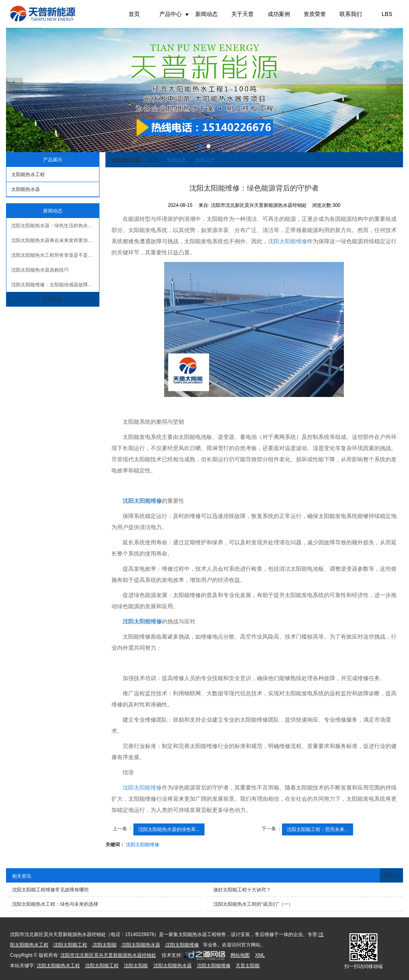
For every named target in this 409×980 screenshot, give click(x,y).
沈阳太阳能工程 (70, 945)
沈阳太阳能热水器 (141, 945)
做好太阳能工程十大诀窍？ (242, 890)
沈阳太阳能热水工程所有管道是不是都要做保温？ (55, 255)
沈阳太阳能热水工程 (58, 966)
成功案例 (279, 14)
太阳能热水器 (26, 189)
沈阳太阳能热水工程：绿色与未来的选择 (55, 904)
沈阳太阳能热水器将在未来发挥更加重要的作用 (55, 240)
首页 (134, 14)
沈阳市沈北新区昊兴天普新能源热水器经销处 (108, 955)
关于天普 (242, 14)
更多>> (391, 875)
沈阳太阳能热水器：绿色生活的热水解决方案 (55, 226)
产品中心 (171, 14)
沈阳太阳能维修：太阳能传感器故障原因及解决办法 (55, 285)
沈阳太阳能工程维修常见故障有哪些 (50, 890)
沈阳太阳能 (105, 945)
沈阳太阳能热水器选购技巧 (40, 270)
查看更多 (53, 299)
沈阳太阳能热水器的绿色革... (169, 829)
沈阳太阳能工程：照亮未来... (318, 829)
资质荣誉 (315, 14)
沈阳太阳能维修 (288, 241)
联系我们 (351, 14)
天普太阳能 (248, 966)
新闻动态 (206, 14)
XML (260, 955)
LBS (387, 14)
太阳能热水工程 (28, 175)
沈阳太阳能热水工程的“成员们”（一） (253, 904)
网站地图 (240, 955)
